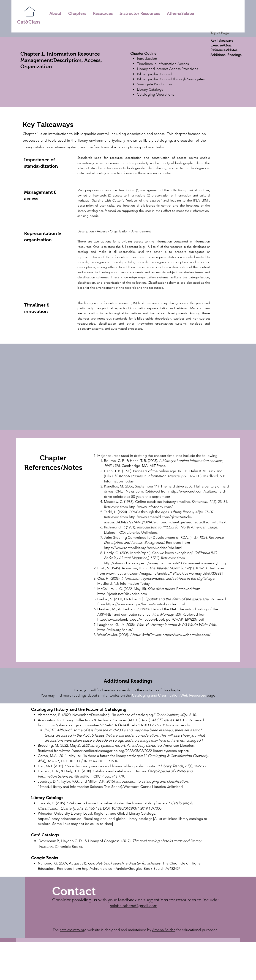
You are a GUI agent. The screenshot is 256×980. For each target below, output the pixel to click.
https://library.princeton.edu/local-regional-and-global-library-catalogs (95, 819)
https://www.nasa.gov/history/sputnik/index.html (145, 604)
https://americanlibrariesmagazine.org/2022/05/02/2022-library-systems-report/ (126, 751)
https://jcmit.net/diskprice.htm (123, 594)
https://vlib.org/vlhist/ (115, 630)
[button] (77, 14)
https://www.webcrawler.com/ (187, 635)
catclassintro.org (73, 930)
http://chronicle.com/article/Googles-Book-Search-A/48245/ (131, 868)
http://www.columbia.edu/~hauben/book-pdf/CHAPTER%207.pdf (151, 619)
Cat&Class (29, 22)
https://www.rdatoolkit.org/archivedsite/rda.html (143, 548)
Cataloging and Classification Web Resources (169, 695)
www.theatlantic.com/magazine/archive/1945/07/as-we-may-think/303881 (165, 573)
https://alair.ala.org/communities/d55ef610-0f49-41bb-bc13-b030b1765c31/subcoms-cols (118, 725)
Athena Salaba (164, 930)
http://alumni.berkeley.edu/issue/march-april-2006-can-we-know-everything (165, 563)
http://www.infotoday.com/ (151, 507)
